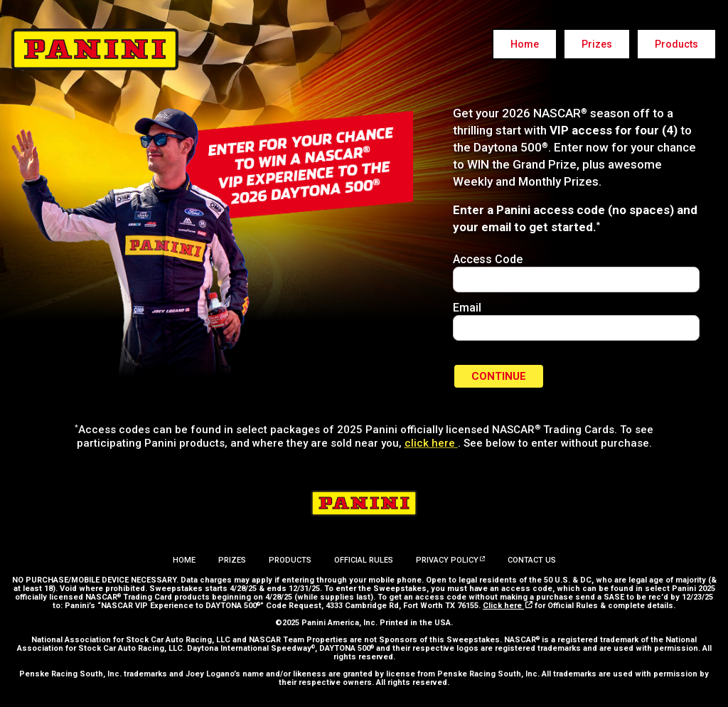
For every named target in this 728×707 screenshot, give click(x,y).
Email (467, 308)
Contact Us (532, 560)
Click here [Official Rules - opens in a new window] (508, 606)
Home (525, 44)
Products (676, 44)
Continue (499, 376)
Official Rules (364, 560)
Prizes (597, 44)
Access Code (488, 259)
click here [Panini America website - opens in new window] (431, 443)
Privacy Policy (450, 560)
